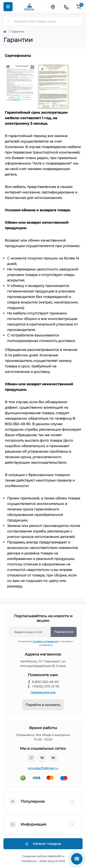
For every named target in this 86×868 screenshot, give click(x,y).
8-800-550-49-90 (45, 682)
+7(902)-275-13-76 (45, 686)
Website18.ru (56, 856)
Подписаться (64, 632)
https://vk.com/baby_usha (53, 758)
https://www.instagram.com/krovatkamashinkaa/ (31, 758)
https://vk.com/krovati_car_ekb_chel (42, 758)
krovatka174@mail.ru (43, 768)
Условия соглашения (45, 641)
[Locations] (53, 7)
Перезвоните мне (43, 692)
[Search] (8, 21)
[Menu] (8, 7)
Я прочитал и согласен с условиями (44, 643)
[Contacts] (66, 7)
